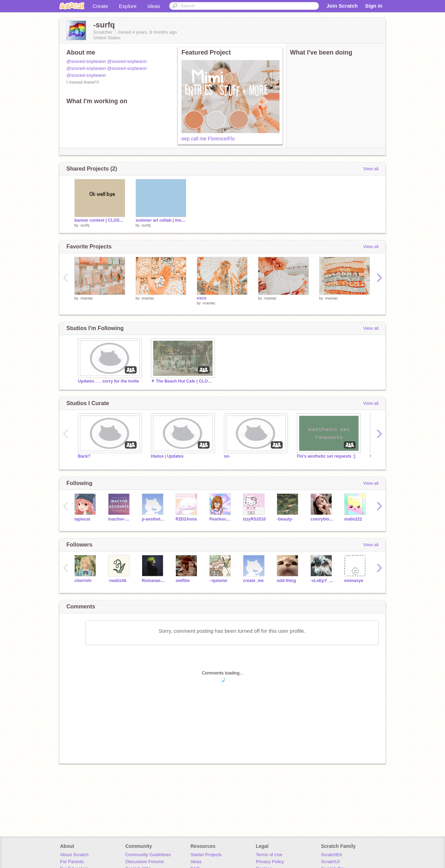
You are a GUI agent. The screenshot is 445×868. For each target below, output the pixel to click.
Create (100, 6)
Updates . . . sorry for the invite (108, 381)
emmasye (354, 581)
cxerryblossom (322, 519)
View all (371, 169)
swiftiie (183, 581)
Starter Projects (206, 855)
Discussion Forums (144, 862)
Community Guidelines (148, 855)
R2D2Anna (186, 519)
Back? (84, 456)
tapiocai (82, 519)
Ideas (154, 6)
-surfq (84, 225)
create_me (253, 581)
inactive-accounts (120, 519)
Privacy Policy (270, 862)
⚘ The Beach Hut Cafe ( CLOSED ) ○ (182, 381)
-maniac (86, 298)
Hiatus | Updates (167, 456)
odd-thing (286, 581)
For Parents (72, 862)
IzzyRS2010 (254, 519)
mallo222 (353, 519)
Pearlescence (221, 519)
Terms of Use (269, 855)
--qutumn (218, 581)
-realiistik (117, 581)
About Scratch (74, 855)
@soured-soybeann (86, 61)
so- (227, 456)
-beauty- (285, 519)
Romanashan (153, 581)
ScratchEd (331, 855)
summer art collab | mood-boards (161, 220)
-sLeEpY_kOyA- (322, 581)
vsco (201, 298)
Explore (128, 6)
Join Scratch (342, 6)
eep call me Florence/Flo (208, 139)
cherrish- (83, 581)
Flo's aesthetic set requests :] (326, 456)
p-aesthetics (153, 519)
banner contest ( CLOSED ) (100, 220)
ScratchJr (330, 862)
